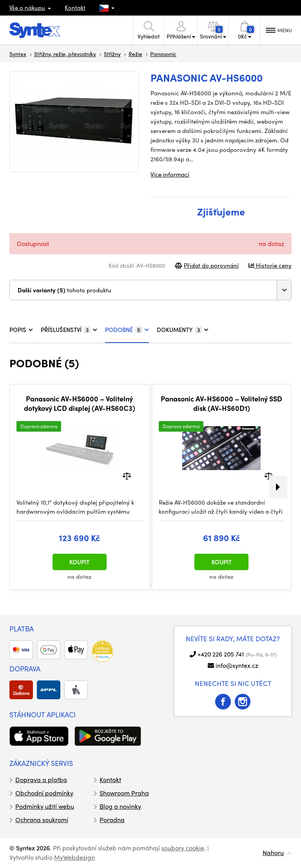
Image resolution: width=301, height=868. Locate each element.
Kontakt (75, 7)
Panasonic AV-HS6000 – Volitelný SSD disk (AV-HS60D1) (221, 403)
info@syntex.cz (237, 665)
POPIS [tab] (21, 330)
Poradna (112, 820)
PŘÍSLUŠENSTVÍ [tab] (69, 330)
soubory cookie (183, 848)
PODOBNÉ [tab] (127, 330)
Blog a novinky (120, 806)
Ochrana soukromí (42, 820)
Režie (135, 54)
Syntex (18, 54)
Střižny (112, 54)
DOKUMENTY (183, 330)
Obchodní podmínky (44, 793)
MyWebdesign (74, 857)
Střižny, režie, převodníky (65, 54)
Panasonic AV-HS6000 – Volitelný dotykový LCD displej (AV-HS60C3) (80, 403)
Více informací (170, 174)
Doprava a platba (41, 780)
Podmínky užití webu (45, 806)
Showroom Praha (124, 793)
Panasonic (163, 54)
